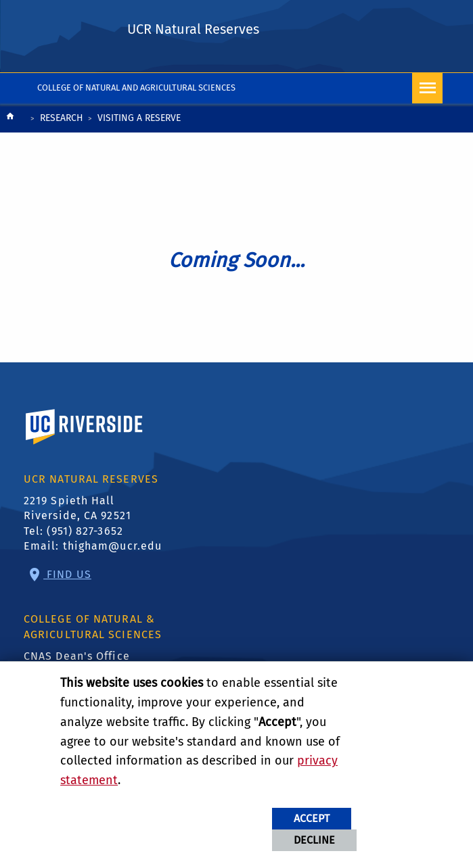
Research (62, 118)
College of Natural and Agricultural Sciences (136, 88)
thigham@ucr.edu (113, 546)
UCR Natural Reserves (193, 29)
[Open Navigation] (427, 88)
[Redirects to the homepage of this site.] (10, 119)
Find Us (67, 574)
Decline (314, 840)
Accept (312, 818)
